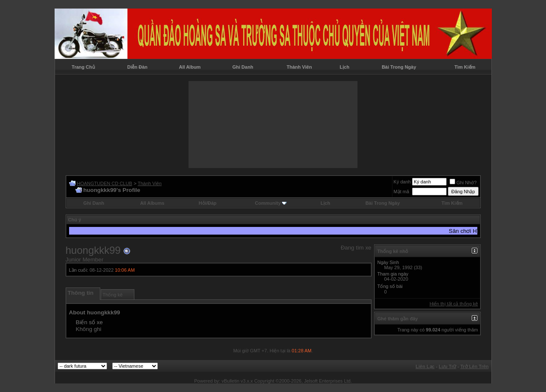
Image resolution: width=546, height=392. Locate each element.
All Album (190, 67)
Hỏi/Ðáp (208, 203)
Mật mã (402, 192)
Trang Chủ (83, 67)
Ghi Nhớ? (463, 183)
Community (271, 203)
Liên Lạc (425, 366)
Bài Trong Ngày (399, 67)
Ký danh (402, 182)
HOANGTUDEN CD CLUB (105, 183)
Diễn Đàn (137, 67)
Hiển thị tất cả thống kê (454, 304)
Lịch (344, 67)
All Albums (152, 203)
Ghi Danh (243, 67)
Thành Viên (299, 67)
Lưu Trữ (448, 366)
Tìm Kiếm (465, 67)
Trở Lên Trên (474, 366)
